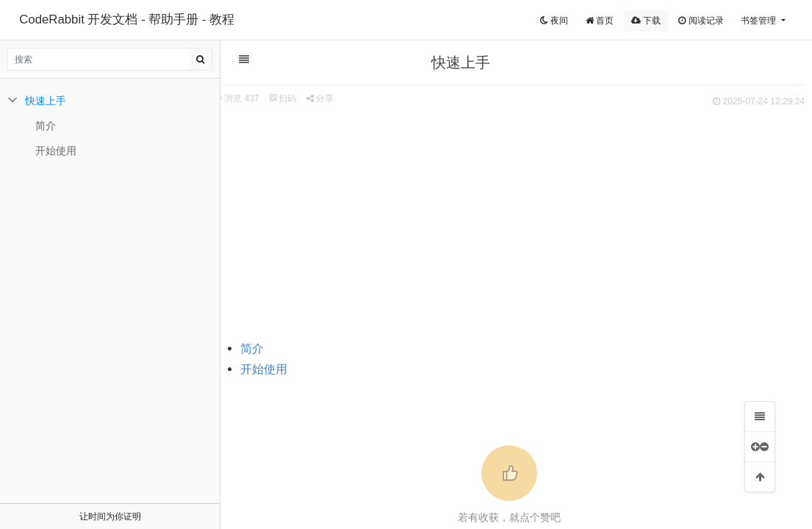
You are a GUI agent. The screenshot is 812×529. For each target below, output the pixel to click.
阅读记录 (701, 21)
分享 (320, 98)
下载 (646, 21)
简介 (252, 349)
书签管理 (759, 21)
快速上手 (46, 101)
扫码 (283, 98)
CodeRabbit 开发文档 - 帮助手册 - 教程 (127, 19)
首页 (600, 21)
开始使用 (264, 369)
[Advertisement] (509, 221)
